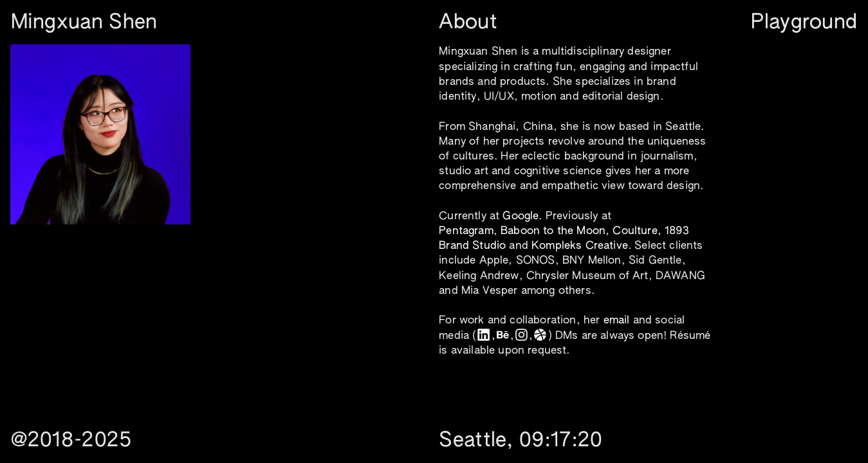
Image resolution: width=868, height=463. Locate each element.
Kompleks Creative (580, 246)
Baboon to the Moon (553, 231)
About (468, 23)
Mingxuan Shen (84, 23)
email (617, 321)
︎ (484, 336)
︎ (522, 336)
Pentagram (466, 231)
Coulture (635, 231)
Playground (804, 23)
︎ (540, 336)
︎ (503, 336)
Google (521, 216)
